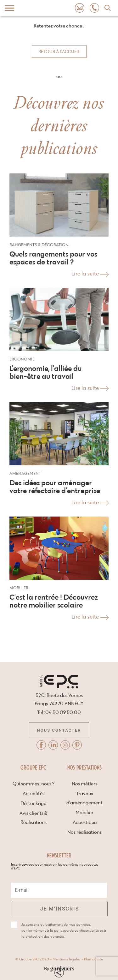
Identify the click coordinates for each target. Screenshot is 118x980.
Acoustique (85, 823)
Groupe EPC (34, 767)
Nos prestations (84, 767)
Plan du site (93, 959)
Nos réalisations (84, 832)
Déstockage (33, 804)
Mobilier (84, 813)
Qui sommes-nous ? (34, 784)
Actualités (34, 794)
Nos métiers (84, 784)
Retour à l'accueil (59, 52)
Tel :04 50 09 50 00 (59, 713)
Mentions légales (67, 959)
